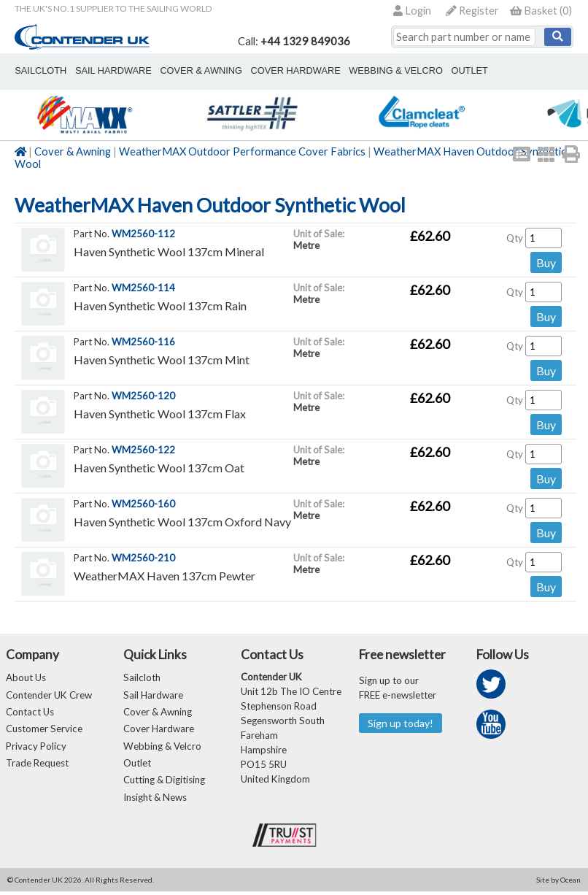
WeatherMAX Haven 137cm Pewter (165, 576)
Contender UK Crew (49, 696)
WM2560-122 (143, 450)
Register (472, 11)
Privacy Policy (36, 748)
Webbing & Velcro (162, 748)
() (541, 11)
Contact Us (30, 713)
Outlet (137, 766)
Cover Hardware (159, 731)
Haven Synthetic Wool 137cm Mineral (169, 251)
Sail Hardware (153, 696)
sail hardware (108, 70)
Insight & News (155, 801)
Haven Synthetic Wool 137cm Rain (160, 306)
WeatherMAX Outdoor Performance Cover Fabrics (242, 151)
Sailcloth (142, 678)
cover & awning (192, 70)
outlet (448, 70)
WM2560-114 (143, 288)
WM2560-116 (143, 342)
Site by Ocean (558, 883)
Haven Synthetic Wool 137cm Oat (159, 468)
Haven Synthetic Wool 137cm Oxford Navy (182, 522)
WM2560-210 (143, 558)
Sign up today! (401, 723)
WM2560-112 (143, 234)
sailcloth (39, 70)
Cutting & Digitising (523, 70)
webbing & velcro (378, 70)
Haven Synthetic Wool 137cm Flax (160, 414)
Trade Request (37, 766)
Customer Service (44, 731)
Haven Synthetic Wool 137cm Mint (162, 360)
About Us (26, 678)
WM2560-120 (143, 396)
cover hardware (282, 70)
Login (412, 11)
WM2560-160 (143, 504)
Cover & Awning (73, 151)
